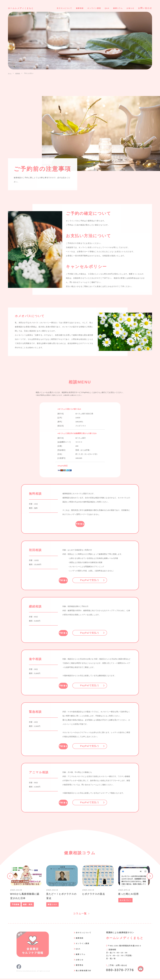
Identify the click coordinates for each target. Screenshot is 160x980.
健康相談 (72, 8)
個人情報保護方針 (81, 972)
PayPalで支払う (100, 580)
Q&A (103, 8)
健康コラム (115, 8)
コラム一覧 (80, 915)
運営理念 (76, 966)
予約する (80, 524)
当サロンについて (54, 8)
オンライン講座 (88, 8)
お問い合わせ (145, 8)
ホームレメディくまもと (23, 8)
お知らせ (130, 8)
